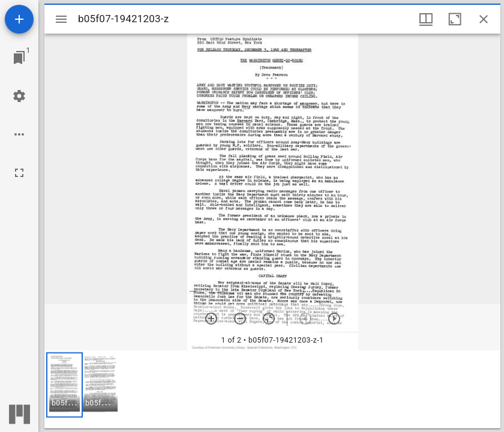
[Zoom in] (211, 319)
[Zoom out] (240, 319)
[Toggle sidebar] (61, 19)
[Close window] (484, 19)
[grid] (272, 389)
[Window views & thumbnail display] (426, 19)
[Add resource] (19, 19)
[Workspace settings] (19, 96)
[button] (64, 385)
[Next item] (334, 319)
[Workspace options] (19, 134)
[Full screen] (19, 173)
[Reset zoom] (269, 319)
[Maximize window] (455, 19)
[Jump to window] (19, 58)
